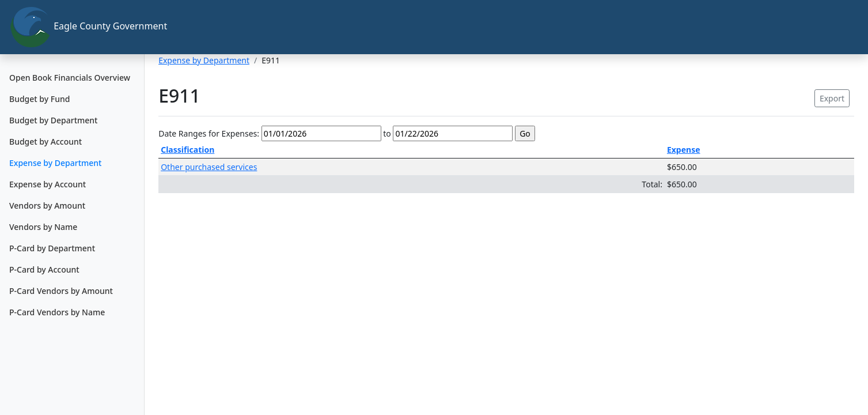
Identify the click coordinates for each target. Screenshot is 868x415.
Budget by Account (46, 142)
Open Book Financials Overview (70, 78)
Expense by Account (48, 184)
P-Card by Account (44, 269)
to (387, 133)
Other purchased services (209, 167)
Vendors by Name (43, 227)
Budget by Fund (39, 99)
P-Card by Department (52, 248)
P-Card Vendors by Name (57, 312)
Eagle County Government (77, 27)
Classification (187, 150)
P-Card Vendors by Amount (61, 291)
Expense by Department (55, 163)
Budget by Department (53, 120)
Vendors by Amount (47, 205)
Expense (684, 150)
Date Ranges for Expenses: (209, 133)
